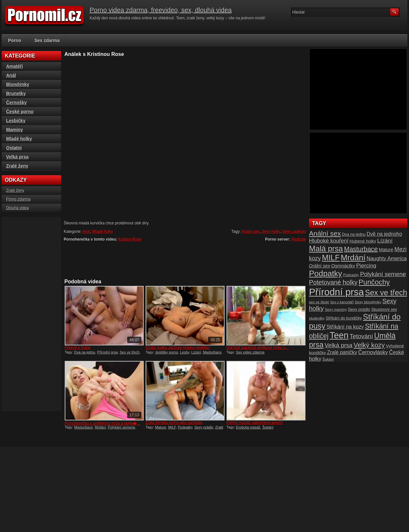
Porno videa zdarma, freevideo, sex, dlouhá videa (161, 10)
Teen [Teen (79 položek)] (339, 335)
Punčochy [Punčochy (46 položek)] (374, 282)
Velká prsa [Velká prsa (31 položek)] (338, 345)
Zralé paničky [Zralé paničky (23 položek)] (342, 352)
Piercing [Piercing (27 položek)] (366, 266)
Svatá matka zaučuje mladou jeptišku (178, 348)
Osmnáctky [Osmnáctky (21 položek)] (343, 266)
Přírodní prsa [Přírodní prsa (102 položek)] (337, 292)
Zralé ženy (17, 166)
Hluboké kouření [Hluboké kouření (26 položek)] (329, 241)
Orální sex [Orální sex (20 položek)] (320, 266)
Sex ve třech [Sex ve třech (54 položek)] (386, 293)
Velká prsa (17, 157)
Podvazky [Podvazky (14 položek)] (351, 275)
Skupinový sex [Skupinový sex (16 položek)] (384, 309)
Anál (86, 232)
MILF (172, 427)
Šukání (268, 427)
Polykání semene (121, 427)
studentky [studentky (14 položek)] (317, 318)
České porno (20, 112)
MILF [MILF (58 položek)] (331, 258)
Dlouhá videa (17, 208)
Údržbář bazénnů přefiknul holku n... (258, 348)
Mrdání (100, 427)
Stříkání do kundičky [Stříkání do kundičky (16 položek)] (344, 318)
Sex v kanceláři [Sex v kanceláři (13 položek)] (342, 302)
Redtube (299, 239)
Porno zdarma (18, 199)
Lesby (185, 352)
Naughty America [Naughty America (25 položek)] (387, 258)
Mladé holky (103, 232)
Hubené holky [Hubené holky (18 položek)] (363, 241)
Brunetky (16, 93)
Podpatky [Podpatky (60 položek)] (326, 273)
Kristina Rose (130, 239)
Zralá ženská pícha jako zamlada (174, 423)
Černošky (17, 103)
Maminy (15, 130)
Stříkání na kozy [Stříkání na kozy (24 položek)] (345, 327)
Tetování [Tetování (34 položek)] (361, 336)
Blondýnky (18, 84)
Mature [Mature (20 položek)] (386, 250)
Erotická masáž (248, 427)
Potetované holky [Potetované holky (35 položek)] (333, 282)
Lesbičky (16, 121)
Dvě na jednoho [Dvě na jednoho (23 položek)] (384, 234)
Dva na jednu (85, 352)
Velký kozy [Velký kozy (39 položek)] (369, 345)
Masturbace (212, 352)
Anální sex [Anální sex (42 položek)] (325, 233)
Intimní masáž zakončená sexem (255, 423)
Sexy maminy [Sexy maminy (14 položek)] (336, 309)
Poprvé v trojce (78, 348)
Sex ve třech (130, 352)
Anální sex (250, 232)
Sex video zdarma (250, 352)
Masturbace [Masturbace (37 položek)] (361, 249)
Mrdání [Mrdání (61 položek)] (353, 258)
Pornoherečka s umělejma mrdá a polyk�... (102, 423)
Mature (160, 427)
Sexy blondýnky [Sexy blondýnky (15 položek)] (368, 302)
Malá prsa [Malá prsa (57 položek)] (326, 249)
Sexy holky (271, 232)
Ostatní (14, 148)
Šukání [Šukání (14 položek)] (328, 359)
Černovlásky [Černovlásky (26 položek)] (373, 352)
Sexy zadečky (294, 232)
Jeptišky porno (166, 352)
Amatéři (15, 66)
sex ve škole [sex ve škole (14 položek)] (319, 302)
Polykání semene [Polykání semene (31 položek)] (383, 274)
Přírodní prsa (107, 352)
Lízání (196, 352)
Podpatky (185, 427)
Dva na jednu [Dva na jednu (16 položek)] (354, 234)
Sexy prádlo (204, 427)
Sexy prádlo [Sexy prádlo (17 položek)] (359, 309)
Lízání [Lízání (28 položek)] (385, 241)
